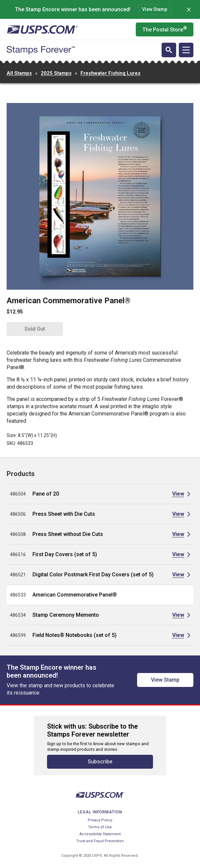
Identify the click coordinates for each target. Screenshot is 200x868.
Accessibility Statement (100, 834)
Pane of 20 (46, 494)
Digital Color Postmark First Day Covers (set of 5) (93, 575)
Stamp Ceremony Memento (66, 615)
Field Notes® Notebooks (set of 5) (75, 635)
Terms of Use (100, 827)
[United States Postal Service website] (42, 29)
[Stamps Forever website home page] (41, 50)
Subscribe (100, 762)
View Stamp (155, 9)
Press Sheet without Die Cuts (68, 534)
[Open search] (169, 50)
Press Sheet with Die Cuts (64, 514)
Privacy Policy (100, 820)
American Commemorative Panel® (75, 595)
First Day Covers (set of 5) (65, 554)
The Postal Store (165, 29)
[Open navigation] (186, 50)
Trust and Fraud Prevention (100, 841)
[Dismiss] (189, 10)
